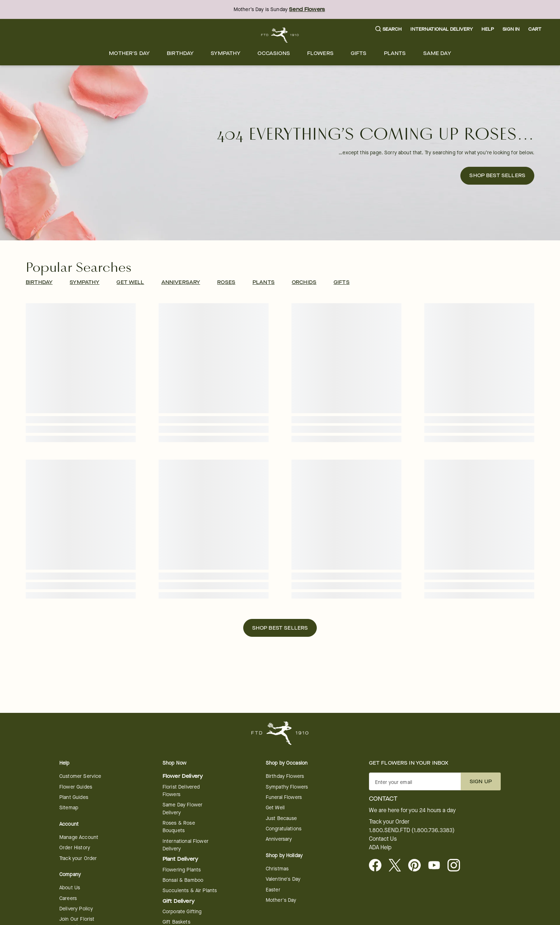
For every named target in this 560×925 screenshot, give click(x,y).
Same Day (437, 53)
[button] (389, 29)
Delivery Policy (76, 909)
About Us (70, 888)
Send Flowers (307, 9)
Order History (75, 848)
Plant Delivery (180, 859)
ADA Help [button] (380, 847)
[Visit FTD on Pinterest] (417, 866)
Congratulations (284, 829)
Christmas (277, 869)
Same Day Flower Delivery (182, 809)
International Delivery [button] (441, 29)
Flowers (320, 53)
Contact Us (383, 839)
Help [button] (488, 29)
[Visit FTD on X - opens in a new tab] (398, 866)
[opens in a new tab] (437, 866)
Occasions (274, 53)
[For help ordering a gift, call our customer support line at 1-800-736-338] (280, 35)
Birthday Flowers (285, 776)
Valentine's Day (283, 879)
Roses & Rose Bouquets (179, 827)
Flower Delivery (183, 776)
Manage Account (79, 837)
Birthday (180, 53)
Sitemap (69, 808)
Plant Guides (74, 797)
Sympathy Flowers (287, 787)
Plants (395, 53)
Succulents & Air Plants (190, 891)
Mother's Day (129, 53)
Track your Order (78, 858)
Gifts (359, 53)
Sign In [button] (511, 29)
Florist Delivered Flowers (181, 791)
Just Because (281, 818)
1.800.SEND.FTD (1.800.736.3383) (412, 830)
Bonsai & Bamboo (183, 880)
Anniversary (279, 839)
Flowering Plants (182, 870)
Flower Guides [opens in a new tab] (76, 787)
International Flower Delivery (186, 845)
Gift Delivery (179, 901)
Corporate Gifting (182, 912)
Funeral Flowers (284, 797)
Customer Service (80, 776)
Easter (273, 890)
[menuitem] (129, 53)
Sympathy (226, 53)
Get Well (275, 808)
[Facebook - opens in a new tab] (378, 866)
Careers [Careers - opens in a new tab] (68, 898)
